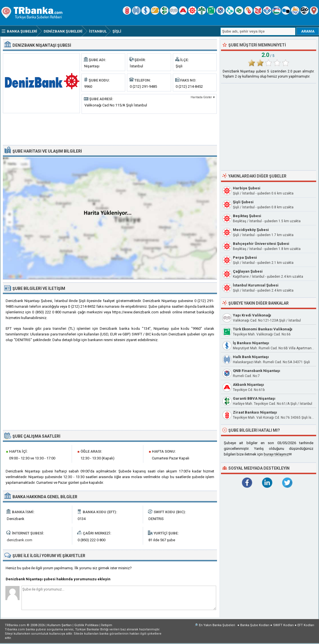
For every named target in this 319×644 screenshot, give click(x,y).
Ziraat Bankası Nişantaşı (255, 412)
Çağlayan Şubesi (248, 271)
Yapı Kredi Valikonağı (252, 315)
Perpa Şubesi (245, 257)
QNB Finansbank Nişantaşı (257, 371)
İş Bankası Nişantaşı (251, 343)
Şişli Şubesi (243, 202)
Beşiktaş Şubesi (247, 216)
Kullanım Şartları (59, 625)
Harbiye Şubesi (247, 188)
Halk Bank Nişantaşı (251, 357)
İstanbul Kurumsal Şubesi (256, 285)
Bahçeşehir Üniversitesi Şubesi (261, 244)
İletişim (107, 625)
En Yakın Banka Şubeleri (217, 625)
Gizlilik (86, 625)
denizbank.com (20, 540)
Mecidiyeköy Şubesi (251, 230)
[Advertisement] (110, 129)
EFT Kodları (306, 625)
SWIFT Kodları (283, 625)
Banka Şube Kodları (255, 625)
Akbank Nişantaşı (248, 385)
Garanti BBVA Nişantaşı (254, 398)
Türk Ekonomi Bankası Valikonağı (263, 329)
